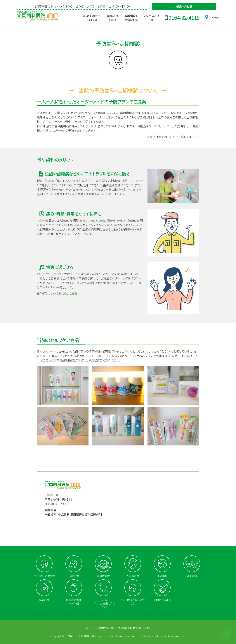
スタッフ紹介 (151, 18)
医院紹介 (112, 18)
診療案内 (131, 18)
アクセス (214, 18)
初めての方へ (92, 18)
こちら (195, 137)
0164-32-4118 (184, 18)
